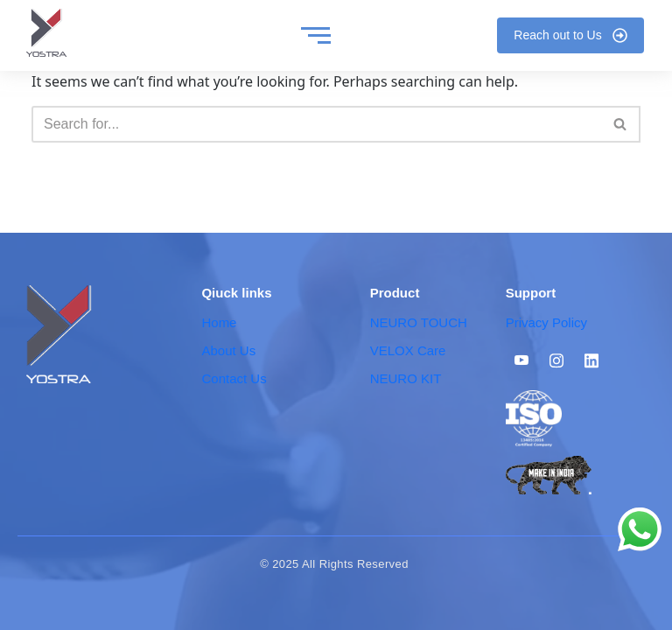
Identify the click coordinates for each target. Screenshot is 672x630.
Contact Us (234, 378)
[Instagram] (556, 360)
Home (219, 322)
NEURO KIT (406, 378)
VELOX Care (408, 350)
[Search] (316, 124)
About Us (228, 350)
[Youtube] (521, 360)
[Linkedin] (591, 360)
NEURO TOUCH (419, 322)
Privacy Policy (546, 322)
